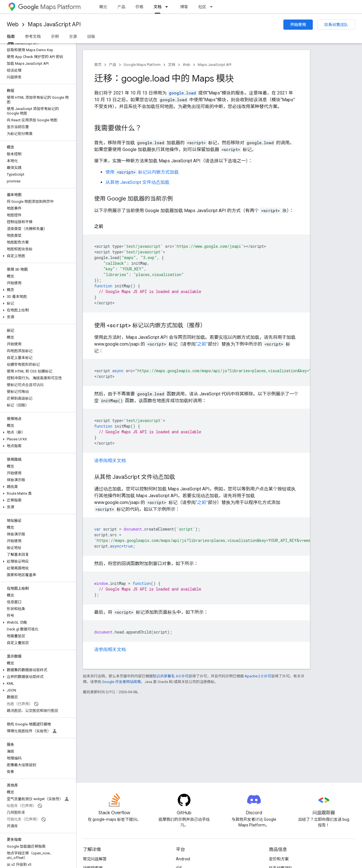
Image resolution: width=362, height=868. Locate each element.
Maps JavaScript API (54, 24)
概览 (103, 7)
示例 (55, 36)
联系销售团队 (336, 25)
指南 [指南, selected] (11, 36)
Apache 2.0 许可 (258, 676)
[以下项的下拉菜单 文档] (168, 7)
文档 (172, 65)
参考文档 (33, 36)
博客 (184, 7)
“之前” (202, 344)
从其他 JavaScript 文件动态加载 (137, 182)
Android (183, 859)
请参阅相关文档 (110, 461)
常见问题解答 (95, 859)
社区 (202, 7)
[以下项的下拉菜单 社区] (213, 7)
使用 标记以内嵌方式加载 (142, 172)
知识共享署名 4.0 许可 (171, 676)
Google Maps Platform (142, 65)
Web (13, 24)
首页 (98, 65)
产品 (121, 7)
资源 (73, 36)
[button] (37, 256)
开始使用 (298, 25)
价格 (139, 7)
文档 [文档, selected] (158, 7)
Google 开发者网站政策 (121, 682)
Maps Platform (49, 7)
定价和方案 (279, 859)
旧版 (91, 36)
